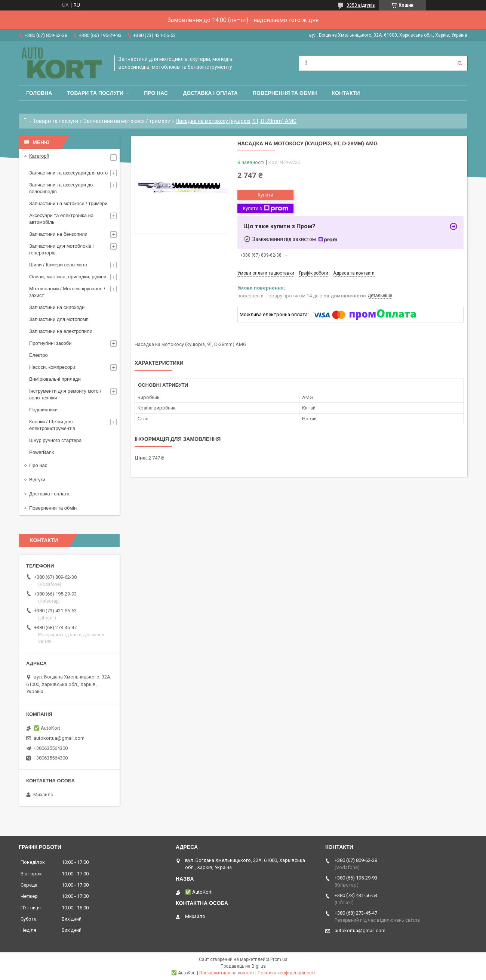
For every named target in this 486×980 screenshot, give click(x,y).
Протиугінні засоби (50, 343)
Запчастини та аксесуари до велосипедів (61, 188)
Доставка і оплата (210, 93)
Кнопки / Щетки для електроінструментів (52, 425)
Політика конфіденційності (286, 973)
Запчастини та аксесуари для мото (68, 173)
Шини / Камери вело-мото (58, 265)
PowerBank (41, 452)
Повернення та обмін (285, 93)
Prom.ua (279, 959)
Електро (39, 355)
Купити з (265, 208)
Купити (265, 195)
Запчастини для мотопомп (59, 319)
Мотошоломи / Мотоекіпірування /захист (67, 292)
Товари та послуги (95, 93)
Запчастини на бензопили (58, 234)
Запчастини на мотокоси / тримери (127, 121)
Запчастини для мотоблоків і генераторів (61, 249)
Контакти (346, 93)
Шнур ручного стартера (55, 440)
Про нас (156, 93)
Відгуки (37, 480)
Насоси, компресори (52, 367)
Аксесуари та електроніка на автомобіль (61, 219)
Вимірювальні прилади (55, 379)
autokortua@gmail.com (59, 738)
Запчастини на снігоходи (57, 307)
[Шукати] (460, 63)
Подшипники (43, 410)
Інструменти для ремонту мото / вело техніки (65, 394)
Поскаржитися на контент (227, 973)
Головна (39, 93)
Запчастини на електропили (61, 331)
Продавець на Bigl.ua (243, 966)
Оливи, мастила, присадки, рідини (68, 277)
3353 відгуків (361, 5)
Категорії (39, 156)
